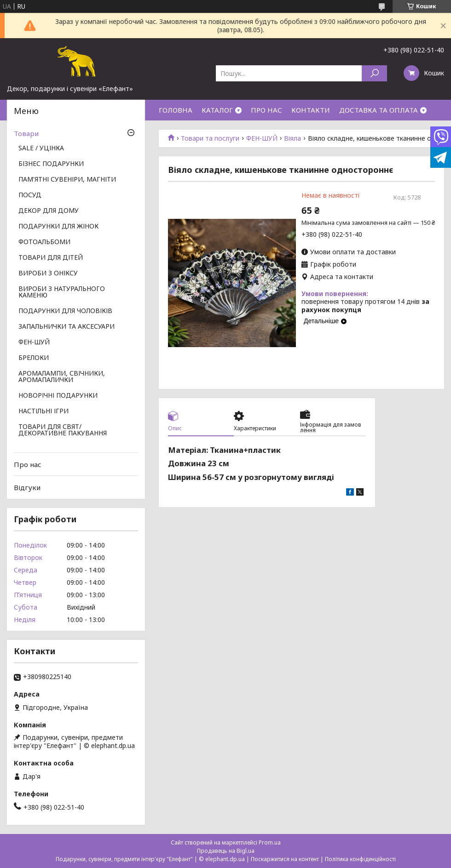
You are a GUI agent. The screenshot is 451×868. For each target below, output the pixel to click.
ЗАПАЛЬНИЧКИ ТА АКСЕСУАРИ (66, 327)
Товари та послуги (210, 138)
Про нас (28, 464)
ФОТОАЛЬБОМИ (44, 242)
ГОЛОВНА (176, 110)
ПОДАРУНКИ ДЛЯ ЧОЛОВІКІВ (65, 311)
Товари (26, 133)
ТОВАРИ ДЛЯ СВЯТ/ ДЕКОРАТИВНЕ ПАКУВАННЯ (63, 430)
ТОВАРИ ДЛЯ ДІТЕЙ (51, 258)
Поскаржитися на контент (285, 859)
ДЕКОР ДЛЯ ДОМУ (49, 211)
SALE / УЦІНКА (41, 148)
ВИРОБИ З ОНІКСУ (48, 274)
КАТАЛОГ (217, 110)
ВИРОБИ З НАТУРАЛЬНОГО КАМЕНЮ (62, 292)
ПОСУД (30, 195)
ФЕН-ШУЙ (262, 138)
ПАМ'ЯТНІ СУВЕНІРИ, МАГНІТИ (67, 180)
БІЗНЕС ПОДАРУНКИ (51, 164)
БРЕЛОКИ (34, 358)
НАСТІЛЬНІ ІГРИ (43, 411)
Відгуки (27, 487)
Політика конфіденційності (360, 859)
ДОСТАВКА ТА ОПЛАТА (379, 110)
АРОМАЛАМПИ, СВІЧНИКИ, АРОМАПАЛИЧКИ (62, 377)
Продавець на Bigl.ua (226, 851)
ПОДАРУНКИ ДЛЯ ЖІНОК (58, 227)
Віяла (292, 138)
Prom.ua (270, 842)
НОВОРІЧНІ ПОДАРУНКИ (58, 396)
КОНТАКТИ (311, 110)
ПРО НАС (266, 110)
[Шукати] (374, 73)
